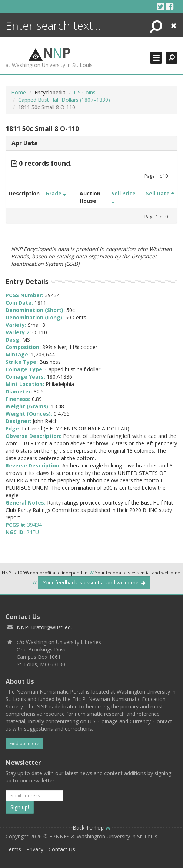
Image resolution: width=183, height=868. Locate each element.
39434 (34, 525)
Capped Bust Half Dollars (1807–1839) (64, 100)
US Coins (85, 92)
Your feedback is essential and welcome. (94, 582)
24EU (33, 532)
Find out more (24, 743)
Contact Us (62, 849)
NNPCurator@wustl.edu (45, 627)
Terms (13, 849)
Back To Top (91, 827)
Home (19, 92)
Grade (56, 193)
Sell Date (160, 193)
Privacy (35, 849)
